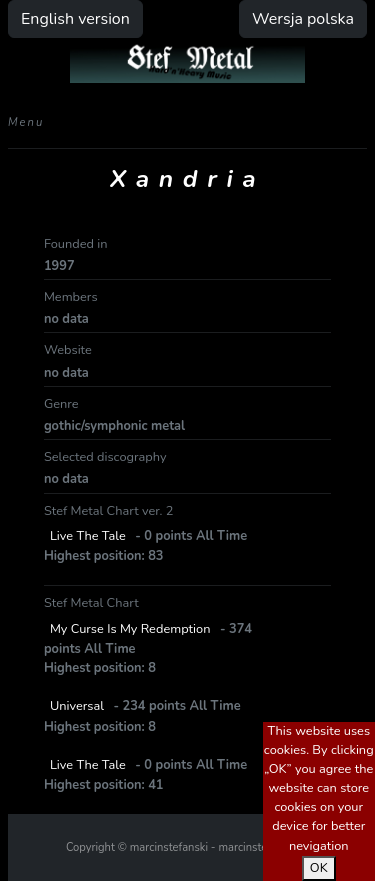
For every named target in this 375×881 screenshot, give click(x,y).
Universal (77, 706)
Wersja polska (303, 19)
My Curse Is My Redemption (130, 629)
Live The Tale (88, 536)
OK (319, 868)
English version (75, 19)
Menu (26, 122)
